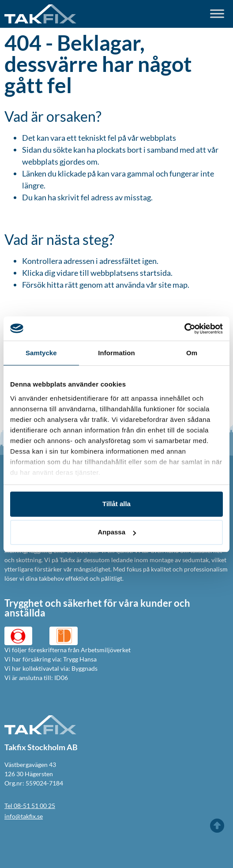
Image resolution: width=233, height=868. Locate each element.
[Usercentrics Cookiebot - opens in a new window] (184, 329)
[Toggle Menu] (217, 14)
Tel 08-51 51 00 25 (30, 806)
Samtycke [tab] (41, 353)
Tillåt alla (116, 504)
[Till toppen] (217, 826)
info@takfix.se (24, 816)
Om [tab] (192, 353)
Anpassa (117, 532)
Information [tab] (116, 353)
